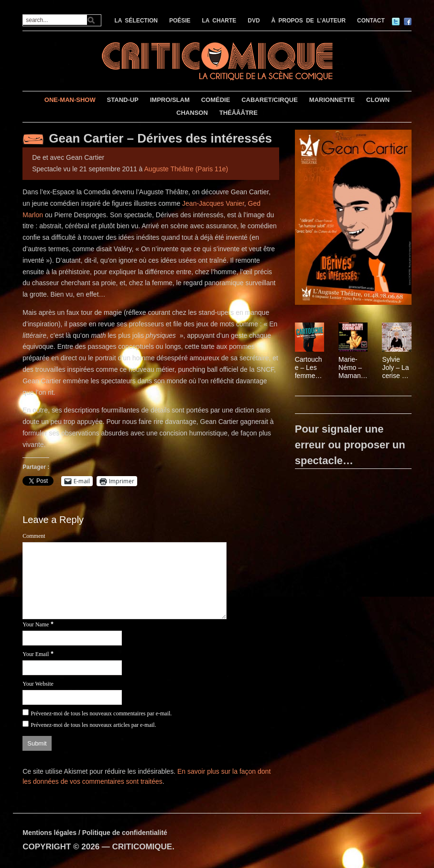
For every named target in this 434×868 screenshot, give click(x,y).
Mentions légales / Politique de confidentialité (95, 833)
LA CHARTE (219, 21)
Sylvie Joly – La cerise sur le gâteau (396, 367)
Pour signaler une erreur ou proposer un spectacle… (350, 445)
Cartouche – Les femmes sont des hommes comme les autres (309, 367)
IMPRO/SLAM (170, 100)
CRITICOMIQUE (142, 847)
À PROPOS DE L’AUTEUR (309, 21)
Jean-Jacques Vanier (213, 203)
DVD (254, 21)
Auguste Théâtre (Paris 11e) (186, 169)
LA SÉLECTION (136, 21)
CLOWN (378, 100)
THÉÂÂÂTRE (239, 113)
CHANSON (192, 113)
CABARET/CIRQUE (270, 100)
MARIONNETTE (332, 100)
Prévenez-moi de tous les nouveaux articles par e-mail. (93, 725)
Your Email (36, 654)
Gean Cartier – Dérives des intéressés (160, 138)
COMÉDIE (216, 100)
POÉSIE (180, 21)
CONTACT (371, 21)
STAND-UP (123, 100)
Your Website (38, 684)
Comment (34, 536)
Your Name (36, 624)
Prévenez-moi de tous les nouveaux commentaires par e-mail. (101, 713)
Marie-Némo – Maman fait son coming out (350, 367)
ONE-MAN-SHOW (70, 100)
